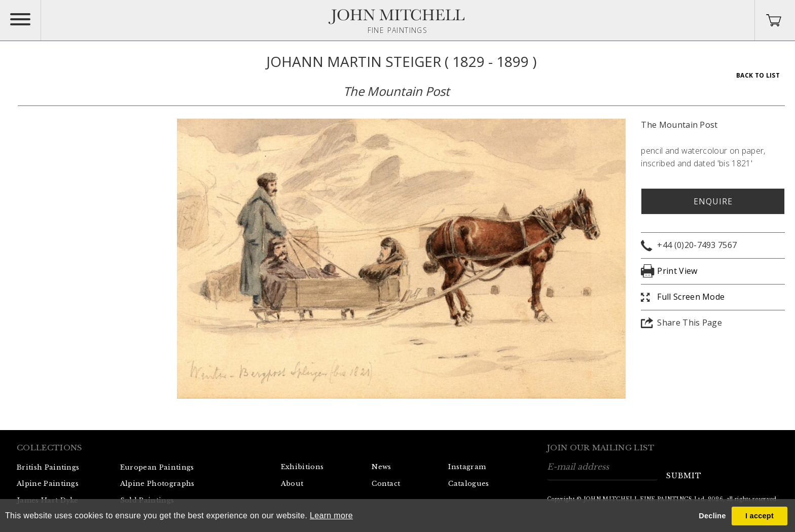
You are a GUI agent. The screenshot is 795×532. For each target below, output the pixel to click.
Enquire (713, 201)
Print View (677, 271)
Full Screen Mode (691, 297)
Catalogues (468, 484)
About (292, 484)
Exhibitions (302, 467)
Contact (386, 484)
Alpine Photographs (157, 484)
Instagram (467, 467)
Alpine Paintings (48, 484)
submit (684, 476)
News (381, 467)
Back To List (758, 75)
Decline (712, 516)
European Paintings (157, 467)
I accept (760, 516)
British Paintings (48, 467)
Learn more (331, 516)
